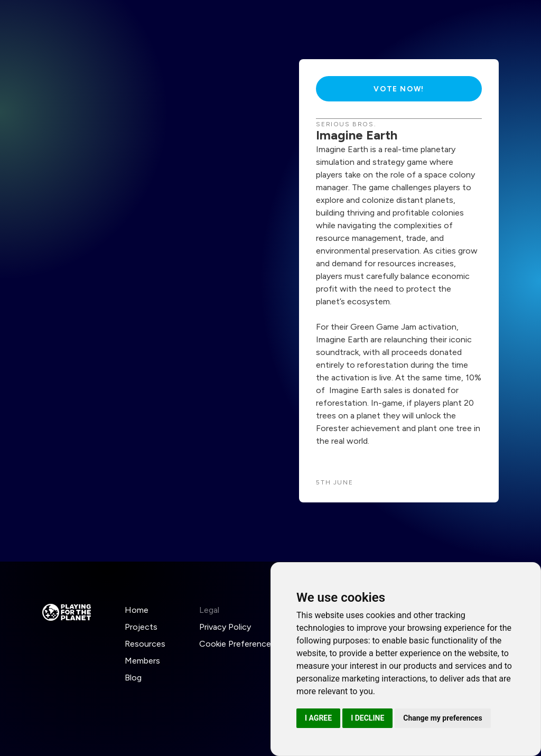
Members (142, 661)
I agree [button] (318, 718)
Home (137, 610)
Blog (133, 678)
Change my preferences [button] (442, 718)
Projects (141, 627)
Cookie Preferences (237, 644)
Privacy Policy (225, 627)
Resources (145, 644)
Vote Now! (399, 89)
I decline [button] (367, 718)
